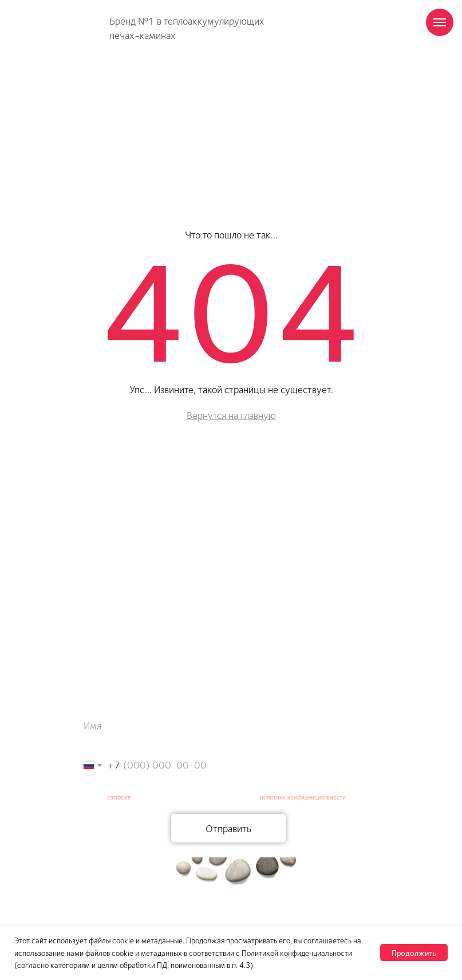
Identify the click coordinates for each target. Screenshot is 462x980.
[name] (229, 725)
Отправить (228, 828)
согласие (119, 797)
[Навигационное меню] (440, 22)
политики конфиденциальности (303, 797)
